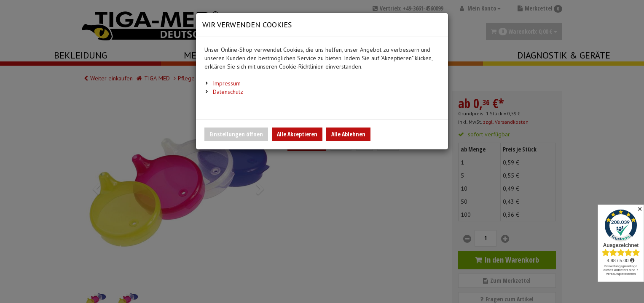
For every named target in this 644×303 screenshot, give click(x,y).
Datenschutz (228, 92)
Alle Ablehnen (348, 134)
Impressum (227, 83)
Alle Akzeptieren (297, 134)
